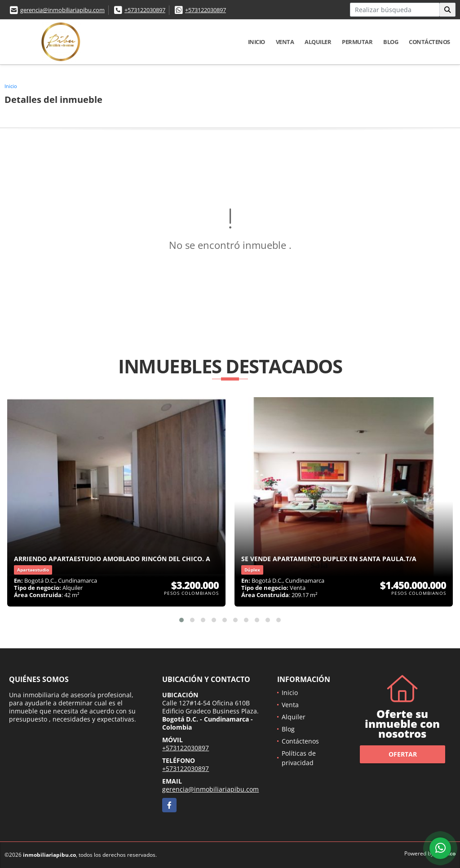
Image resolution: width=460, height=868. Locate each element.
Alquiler (318, 42)
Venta (285, 42)
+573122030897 (145, 10)
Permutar (357, 42)
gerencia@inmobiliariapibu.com (62, 10)
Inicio (257, 42)
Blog (391, 42)
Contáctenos (429, 42)
